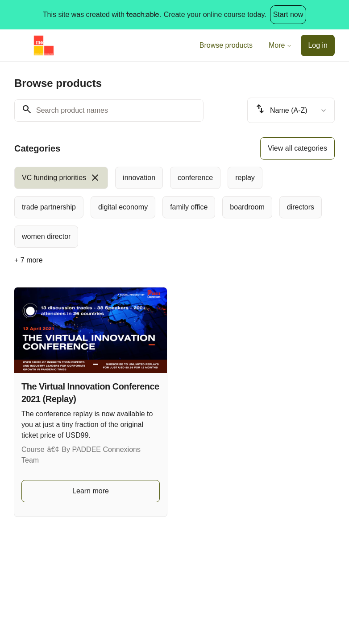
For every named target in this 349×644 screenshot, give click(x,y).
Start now (288, 14)
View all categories (297, 148)
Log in (318, 45)
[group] (174, 207)
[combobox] (291, 110)
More (280, 45)
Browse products (226, 45)
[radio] (61, 178)
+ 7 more (29, 260)
